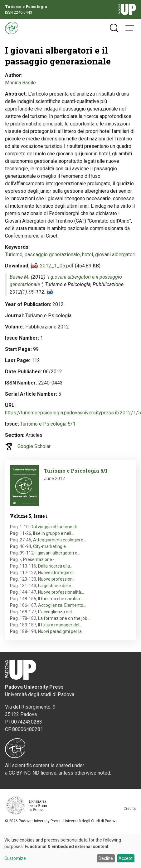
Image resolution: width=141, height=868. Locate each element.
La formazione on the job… (64, 618)
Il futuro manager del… (60, 625)
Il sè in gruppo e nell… (53, 533)
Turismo (14, 255)
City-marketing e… (51, 546)
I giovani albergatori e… (58, 553)
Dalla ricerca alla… (55, 566)
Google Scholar (34, 446)
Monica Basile (20, 83)
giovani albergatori (115, 255)
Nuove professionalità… (61, 592)
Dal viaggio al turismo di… (55, 527)
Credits (130, 809)
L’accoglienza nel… (56, 612)
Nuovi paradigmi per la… (61, 631)
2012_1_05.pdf (57, 266)
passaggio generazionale (52, 255)
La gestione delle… (56, 586)
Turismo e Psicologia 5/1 (48, 424)
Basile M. (20, 277)
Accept (126, 858)
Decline (106, 858)
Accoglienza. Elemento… (62, 605)
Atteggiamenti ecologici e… (60, 540)
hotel (88, 255)
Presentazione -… (40, 559)
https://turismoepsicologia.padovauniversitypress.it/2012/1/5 (73, 413)
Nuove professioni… (57, 579)
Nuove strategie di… (57, 573)
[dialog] (70, 851)
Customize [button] (15, 859)
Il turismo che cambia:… (61, 599)
